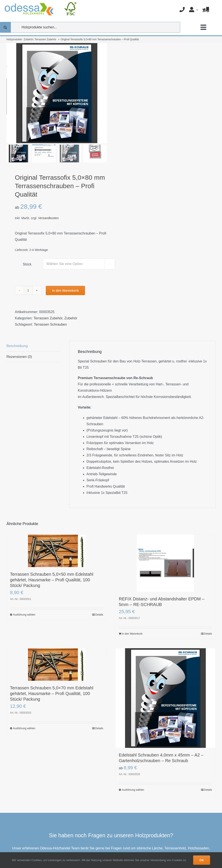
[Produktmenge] (28, 290)
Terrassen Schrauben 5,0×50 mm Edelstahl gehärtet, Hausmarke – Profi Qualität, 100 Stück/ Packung (52, 580)
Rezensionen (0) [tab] (19, 357)
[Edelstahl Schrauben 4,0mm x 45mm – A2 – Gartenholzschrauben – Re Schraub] (165, 698)
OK (202, 860)
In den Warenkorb (65, 290)
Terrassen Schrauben (50, 324)
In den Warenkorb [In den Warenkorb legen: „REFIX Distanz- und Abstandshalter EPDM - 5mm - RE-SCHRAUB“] (132, 634)
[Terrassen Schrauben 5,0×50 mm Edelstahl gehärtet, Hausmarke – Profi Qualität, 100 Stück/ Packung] (57, 551)
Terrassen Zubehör (48, 318)
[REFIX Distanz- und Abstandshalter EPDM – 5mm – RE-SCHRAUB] (165, 563)
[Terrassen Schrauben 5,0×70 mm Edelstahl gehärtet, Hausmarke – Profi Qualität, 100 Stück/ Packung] (57, 664)
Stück (27, 264)
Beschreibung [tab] (17, 346)
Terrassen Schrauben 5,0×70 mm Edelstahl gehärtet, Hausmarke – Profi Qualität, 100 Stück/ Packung (52, 693)
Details (99, 615)
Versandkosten (48, 218)
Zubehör (71, 318)
